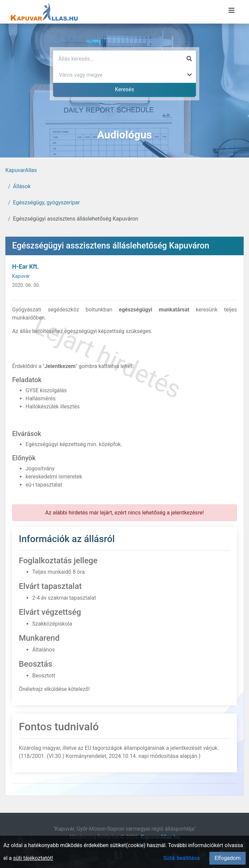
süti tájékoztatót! (33, 858)
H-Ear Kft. (26, 266)
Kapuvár (21, 276)
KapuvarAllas (21, 170)
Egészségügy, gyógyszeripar (47, 203)
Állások (22, 186)
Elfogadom (227, 858)
